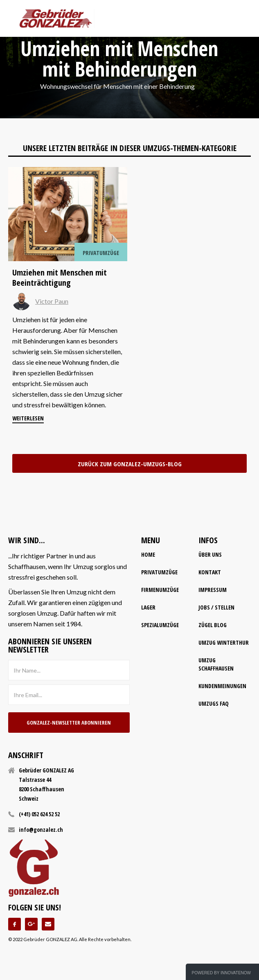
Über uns (210, 554)
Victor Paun (52, 301)
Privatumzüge (159, 572)
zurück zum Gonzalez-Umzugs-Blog (130, 464)
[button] (243, 18)
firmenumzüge (160, 590)
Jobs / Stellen (216, 607)
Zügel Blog (213, 625)
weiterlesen (28, 418)
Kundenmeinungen (222, 686)
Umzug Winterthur (224, 642)
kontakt (210, 572)
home (148, 554)
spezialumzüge (160, 625)
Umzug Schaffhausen (216, 664)
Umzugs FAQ (214, 703)
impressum (213, 590)
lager (148, 607)
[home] (56, 18)
